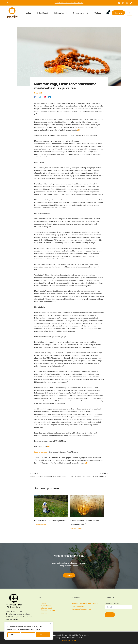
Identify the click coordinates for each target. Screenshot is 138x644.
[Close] (51, 624)
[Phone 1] (131, 3)
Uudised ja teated (41, 528)
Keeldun (28, 635)
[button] (7, 3)
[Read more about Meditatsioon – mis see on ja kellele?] (51, 506)
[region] (29, 631)
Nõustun (43, 635)
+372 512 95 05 (19, 612)
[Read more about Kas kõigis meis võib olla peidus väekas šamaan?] (87, 506)
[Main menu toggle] (130, 13)
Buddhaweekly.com (42, 452)
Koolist (42, 604)
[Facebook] (119, 3)
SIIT (79, 130)
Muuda (14, 635)
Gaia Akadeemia (78, 609)
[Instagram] (123, 3)
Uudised (42, 614)
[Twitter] (40, 97)
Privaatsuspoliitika (69, 640)
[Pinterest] (45, 97)
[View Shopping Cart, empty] (108, 13)
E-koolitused (44, 606)
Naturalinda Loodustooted (82, 612)
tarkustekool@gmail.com (22, 614)
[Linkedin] (50, 97)
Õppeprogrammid (46, 612)
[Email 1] (127, 3)
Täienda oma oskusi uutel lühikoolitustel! (69, 3)
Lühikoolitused (45, 609)
